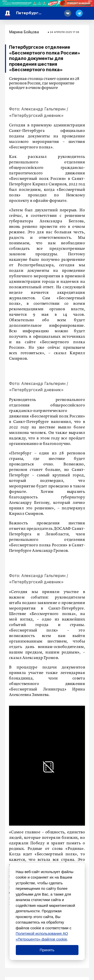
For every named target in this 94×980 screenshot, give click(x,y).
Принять (47, 950)
